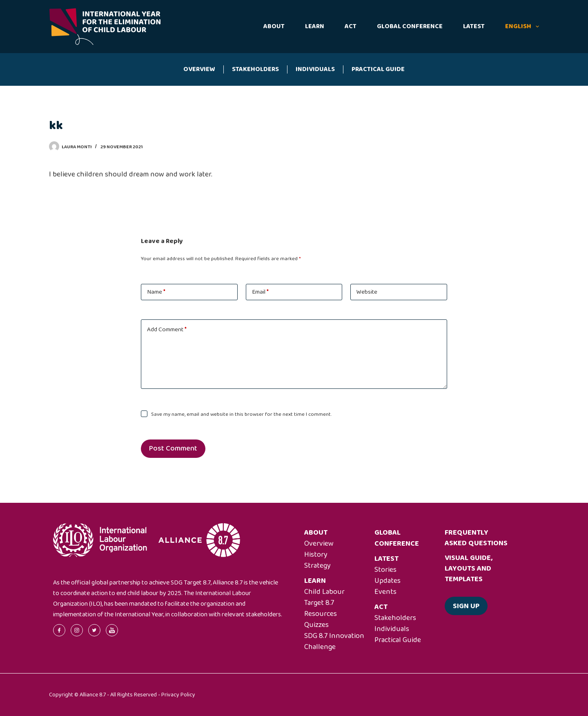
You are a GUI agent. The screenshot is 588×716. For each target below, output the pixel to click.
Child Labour (324, 592)
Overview (199, 69)
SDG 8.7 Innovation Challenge (334, 641)
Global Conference (410, 26)
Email (260, 292)
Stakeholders (255, 69)
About (274, 26)
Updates (388, 581)
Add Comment (167, 330)
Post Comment (173, 448)
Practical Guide (378, 69)
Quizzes (316, 625)
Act (351, 26)
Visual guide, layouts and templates (469, 569)
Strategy (317, 566)
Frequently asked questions (476, 538)
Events (385, 592)
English (522, 26)
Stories (385, 570)
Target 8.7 (319, 603)
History (316, 555)
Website (367, 292)
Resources (321, 614)
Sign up (466, 606)
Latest (474, 26)
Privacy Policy (178, 695)
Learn (315, 26)
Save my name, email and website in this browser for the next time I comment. (241, 414)
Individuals (315, 69)
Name (156, 292)
